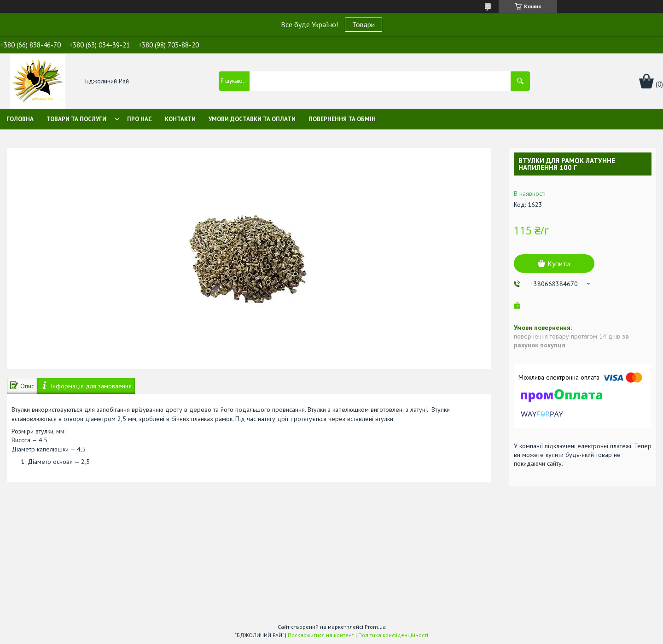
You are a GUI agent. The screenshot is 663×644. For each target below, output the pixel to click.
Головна (20, 119)
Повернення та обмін (342, 119)
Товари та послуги (76, 119)
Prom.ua (375, 627)
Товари (363, 24)
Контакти (180, 119)
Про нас (140, 119)
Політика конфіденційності (393, 635)
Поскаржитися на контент (321, 635)
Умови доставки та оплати (252, 119)
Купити (559, 263)
